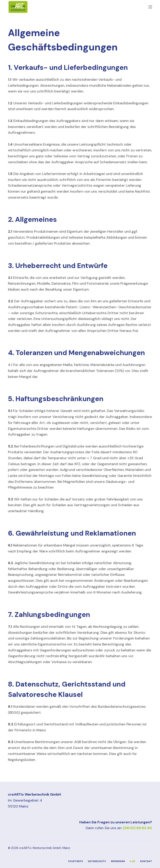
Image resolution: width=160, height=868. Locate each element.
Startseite (76, 861)
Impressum (118, 861)
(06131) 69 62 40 (137, 828)
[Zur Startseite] (18, 7)
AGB (132, 861)
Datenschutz (97, 861)
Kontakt (146, 861)
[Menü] (150, 7)
